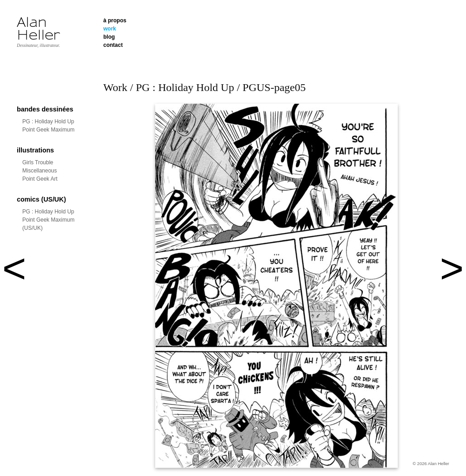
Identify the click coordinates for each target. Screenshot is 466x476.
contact (113, 45)
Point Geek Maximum (48, 130)
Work (115, 87)
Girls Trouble (38, 162)
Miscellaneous (40, 171)
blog (109, 37)
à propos (115, 20)
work (110, 29)
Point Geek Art (40, 179)
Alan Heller (39, 29)
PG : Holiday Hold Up (48, 122)
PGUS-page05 (274, 87)
